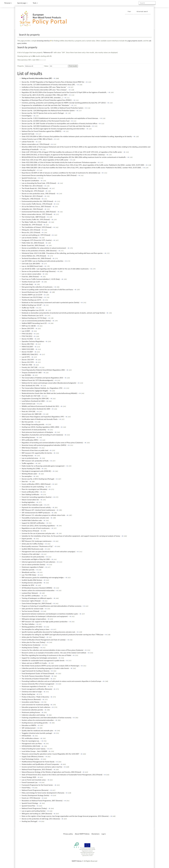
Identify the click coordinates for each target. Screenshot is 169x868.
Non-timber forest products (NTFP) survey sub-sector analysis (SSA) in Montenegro (50, 666)
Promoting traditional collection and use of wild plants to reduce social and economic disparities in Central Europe (61, 681)
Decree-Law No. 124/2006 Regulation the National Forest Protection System (48, 111)
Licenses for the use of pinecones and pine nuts (38, 533)
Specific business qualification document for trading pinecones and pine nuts (48, 632)
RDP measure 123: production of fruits (35, 461)
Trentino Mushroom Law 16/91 (32, 315)
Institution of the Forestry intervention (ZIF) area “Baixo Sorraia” (44, 87)
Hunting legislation (28, 502)
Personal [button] (8, 3)
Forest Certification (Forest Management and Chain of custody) (44, 640)
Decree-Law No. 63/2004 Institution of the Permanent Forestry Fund (46, 121)
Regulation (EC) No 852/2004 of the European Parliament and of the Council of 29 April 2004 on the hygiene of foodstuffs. (64, 92)
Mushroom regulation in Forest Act (34, 686)
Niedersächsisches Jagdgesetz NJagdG (35, 391)
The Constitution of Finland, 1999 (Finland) (37, 227)
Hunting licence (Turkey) (30, 648)
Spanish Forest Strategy (30, 803)
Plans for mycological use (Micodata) (34, 489)
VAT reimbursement (29, 728)
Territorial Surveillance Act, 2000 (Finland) (36, 258)
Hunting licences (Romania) (31, 699)
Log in (104, 834)
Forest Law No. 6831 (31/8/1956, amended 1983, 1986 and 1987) (45, 95)
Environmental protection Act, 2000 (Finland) (37, 201)
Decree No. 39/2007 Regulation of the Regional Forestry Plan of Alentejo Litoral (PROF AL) (53, 82)
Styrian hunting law (28, 694)
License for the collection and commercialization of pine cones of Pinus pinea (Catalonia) (52, 650)
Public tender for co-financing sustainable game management (43, 466)
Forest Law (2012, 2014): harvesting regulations (38, 526)
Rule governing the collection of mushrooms (37, 287)
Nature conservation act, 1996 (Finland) (36, 144)
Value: (46, 66)
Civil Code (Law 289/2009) (31, 264)
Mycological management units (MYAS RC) (36, 471)
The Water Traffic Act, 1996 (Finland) (34, 222)
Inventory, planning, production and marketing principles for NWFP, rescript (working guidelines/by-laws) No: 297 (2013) (64, 103)
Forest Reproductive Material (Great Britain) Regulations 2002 (43, 370)
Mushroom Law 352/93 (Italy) (32, 297)
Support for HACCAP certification (33, 523)
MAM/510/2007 (27, 347)
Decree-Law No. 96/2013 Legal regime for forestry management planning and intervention (53, 129)
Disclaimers (95, 834)
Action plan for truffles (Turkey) (33, 544)
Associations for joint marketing (33, 487)
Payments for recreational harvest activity (36, 507)
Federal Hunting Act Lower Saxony (34, 749)
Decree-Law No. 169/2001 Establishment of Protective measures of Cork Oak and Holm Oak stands (56, 126)
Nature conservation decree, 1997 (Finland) (37, 214)
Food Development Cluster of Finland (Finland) (38, 673)
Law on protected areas (30, 458)
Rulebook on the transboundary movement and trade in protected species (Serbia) (50, 303)
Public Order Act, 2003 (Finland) (33, 243)
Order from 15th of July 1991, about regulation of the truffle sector (45, 160)
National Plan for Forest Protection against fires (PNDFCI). (42, 131)
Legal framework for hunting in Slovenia (36, 671)
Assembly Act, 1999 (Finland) (32, 225)
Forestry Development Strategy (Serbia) (35, 795)
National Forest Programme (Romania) (35, 790)
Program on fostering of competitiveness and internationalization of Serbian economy (52, 606)
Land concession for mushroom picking (35, 705)
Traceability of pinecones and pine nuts (35, 518)
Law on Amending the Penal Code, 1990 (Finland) (39, 183)
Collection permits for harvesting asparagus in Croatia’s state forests (45, 668)
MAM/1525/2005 (28, 349)
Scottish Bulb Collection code (32, 520)
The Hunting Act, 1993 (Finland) (33, 191)
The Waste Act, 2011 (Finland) (32, 196)
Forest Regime (27, 116)
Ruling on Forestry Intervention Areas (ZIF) (37, 78)
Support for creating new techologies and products (39, 658)
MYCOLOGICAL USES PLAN (31, 746)
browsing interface (43, 41)
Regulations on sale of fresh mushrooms (36, 528)
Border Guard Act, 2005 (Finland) (33, 245)
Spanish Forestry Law (29, 178)
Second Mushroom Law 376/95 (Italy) (35, 292)
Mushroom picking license (31, 712)
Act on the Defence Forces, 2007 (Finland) (36, 207)
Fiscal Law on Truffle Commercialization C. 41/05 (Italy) (41, 279)
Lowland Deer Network (30, 593)
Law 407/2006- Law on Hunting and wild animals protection (42, 261)
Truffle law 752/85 (28, 308)
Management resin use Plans (32, 744)
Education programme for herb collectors (36, 707)
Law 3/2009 (26, 331)
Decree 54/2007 (27, 352)
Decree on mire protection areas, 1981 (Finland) (38, 194)
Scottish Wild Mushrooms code (32, 549)
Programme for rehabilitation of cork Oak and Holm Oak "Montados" (46, 105)
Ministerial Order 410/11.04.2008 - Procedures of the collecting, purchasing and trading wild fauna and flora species (62, 253)
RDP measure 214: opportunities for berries (37, 453)
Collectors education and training (33, 715)
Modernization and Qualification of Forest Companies (40, 764)
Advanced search (142, 11)
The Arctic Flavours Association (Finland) (36, 676)
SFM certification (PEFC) (30, 440)
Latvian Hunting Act (29, 170)
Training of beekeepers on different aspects (37, 598)
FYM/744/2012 (27, 336)
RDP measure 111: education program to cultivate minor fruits (43, 515)
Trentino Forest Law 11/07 (31, 282)
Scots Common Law (28, 404)
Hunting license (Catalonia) (31, 645)
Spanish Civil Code (28, 134)
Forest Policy (26, 788)
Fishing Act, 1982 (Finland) (31, 199)
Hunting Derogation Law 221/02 (33, 310)
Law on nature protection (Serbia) (33, 565)
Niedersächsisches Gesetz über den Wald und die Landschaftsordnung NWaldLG (49, 393)
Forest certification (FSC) (30, 492)
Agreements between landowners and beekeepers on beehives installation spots (50, 614)
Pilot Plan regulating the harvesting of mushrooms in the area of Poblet (46, 655)
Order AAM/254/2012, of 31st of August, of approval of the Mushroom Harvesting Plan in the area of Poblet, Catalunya (63, 155)
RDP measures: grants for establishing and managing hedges (43, 577)
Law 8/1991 (26, 357)
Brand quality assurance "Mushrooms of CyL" (37, 546)
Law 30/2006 (26, 375)
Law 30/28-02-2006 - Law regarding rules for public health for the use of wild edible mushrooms (55, 269)
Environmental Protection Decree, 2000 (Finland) (39, 212)
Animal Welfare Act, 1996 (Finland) (34, 256)
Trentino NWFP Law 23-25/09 (32, 295)
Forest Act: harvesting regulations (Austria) (37, 497)
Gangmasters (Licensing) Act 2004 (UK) (35, 398)
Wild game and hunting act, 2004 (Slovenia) (37, 814)
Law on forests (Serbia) (30, 238)
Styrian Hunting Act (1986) (31, 469)
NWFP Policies (77, 861)
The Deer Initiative (28, 624)
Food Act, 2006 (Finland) (30, 277)
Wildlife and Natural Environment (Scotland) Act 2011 (40, 406)
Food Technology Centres (30, 759)
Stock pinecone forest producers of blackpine (37, 432)
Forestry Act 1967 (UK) (30, 367)
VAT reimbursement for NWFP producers (36, 513)
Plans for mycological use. (31, 741)
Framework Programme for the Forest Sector (37, 785)
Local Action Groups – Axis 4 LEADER (34, 751)
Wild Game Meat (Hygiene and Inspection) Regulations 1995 (43, 417)
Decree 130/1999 (28, 360)
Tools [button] (35, 3)
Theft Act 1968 (27, 365)
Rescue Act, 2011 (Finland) (31, 232)
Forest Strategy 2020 (29, 777)
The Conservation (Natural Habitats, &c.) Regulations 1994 (42, 388)
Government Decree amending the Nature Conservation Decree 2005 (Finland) (49, 175)
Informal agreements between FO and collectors (38, 562)
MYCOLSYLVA (26, 736)
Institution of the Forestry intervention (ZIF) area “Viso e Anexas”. (44, 90)
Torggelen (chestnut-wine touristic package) (37, 733)
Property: (21, 66)
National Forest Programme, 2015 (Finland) (37, 769)
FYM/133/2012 (27, 334)
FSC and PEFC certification (31, 596)
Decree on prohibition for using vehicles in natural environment (44, 248)
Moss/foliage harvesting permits (33, 424)
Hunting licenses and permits (32, 583)
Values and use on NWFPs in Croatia (34, 663)
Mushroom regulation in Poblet (33, 567)
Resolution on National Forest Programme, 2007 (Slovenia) (42, 801)
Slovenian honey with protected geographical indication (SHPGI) (44, 445)
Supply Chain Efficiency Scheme (33, 757)
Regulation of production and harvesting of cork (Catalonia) (42, 435)
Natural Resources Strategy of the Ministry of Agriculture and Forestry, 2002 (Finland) (51, 772)
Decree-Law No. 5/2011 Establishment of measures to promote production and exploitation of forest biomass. (60, 118)
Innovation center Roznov (31, 702)
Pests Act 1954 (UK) (29, 411)
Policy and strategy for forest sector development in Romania (43, 793)
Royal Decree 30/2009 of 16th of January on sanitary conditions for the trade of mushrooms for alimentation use (61, 173)
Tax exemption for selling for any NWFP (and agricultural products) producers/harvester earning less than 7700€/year (63, 635)
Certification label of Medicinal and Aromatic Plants (40, 419)
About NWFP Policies (82, 834)
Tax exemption (27, 476)
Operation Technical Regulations (33, 341)
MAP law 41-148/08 (29, 326)
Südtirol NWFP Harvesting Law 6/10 (34, 323)
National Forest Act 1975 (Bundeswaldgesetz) (38, 380)
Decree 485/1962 (28, 344)
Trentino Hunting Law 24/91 (31, 300)
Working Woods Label (29, 474)
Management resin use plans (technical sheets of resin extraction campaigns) (49, 552)
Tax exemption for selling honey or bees (35, 629)
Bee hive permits (28, 422)
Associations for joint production (33, 557)
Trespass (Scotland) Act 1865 (32, 373)
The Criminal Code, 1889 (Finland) (34, 217)
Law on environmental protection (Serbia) (36, 321)
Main (129, 11)
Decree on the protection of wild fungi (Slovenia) (39, 271)
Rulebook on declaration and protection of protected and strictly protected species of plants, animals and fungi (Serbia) (63, 313)
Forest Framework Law (30, 782)
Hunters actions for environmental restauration (38, 590)
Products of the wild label (31, 554)
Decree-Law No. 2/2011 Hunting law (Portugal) (38, 479)
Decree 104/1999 (28, 328)
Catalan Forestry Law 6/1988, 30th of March (37, 139)
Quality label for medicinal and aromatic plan (37, 731)
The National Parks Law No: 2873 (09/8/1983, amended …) (42, 98)
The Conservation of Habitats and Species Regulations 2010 (42, 378)
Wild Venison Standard (30, 448)
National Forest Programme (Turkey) (34, 808)
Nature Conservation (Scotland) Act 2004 (36, 409)
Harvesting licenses (28, 437)
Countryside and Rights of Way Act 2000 (36, 559)
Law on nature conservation (31, 274)
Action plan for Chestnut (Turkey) (33, 637)
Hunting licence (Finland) (30, 531)
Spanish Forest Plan (28, 806)
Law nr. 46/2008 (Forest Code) (32, 266)
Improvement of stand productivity (34, 430)
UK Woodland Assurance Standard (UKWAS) (37, 588)
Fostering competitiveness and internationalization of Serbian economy (47, 718)
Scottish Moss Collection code (32, 505)
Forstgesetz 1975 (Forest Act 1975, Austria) (37, 240)
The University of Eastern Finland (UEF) (35, 679)
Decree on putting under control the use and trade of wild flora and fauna (47, 290)
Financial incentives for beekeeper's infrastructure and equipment (45, 616)
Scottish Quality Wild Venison (32, 580)
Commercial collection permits (32, 710)
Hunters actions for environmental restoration (38, 720)
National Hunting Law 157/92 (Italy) (34, 318)
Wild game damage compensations (34, 619)
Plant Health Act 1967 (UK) (31, 396)
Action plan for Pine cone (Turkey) (33, 642)
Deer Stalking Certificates (30, 494)
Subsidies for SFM (28, 585)
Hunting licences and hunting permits (35, 723)
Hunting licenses (27, 456)
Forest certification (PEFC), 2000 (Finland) (36, 484)
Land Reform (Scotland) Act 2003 (33, 401)
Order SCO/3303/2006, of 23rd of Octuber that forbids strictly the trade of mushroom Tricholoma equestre (59, 162)
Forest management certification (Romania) (37, 689)
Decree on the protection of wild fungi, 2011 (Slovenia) (41, 819)
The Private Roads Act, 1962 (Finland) (35, 188)
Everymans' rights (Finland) (31, 601)
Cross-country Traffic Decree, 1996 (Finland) (37, 204)
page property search (135, 41)
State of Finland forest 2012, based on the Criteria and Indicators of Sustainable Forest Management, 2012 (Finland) (62, 775)
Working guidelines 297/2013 (32, 627)
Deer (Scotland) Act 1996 (30, 386)
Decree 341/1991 (28, 362)
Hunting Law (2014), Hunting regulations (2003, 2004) (40, 427)
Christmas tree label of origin (32, 692)
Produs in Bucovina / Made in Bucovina (35, 697)
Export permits (27, 539)
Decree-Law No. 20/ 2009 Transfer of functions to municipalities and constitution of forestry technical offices (59, 123)
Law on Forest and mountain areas (34, 780)
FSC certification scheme (30, 738)
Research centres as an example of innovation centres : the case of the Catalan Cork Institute (54, 653)
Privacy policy (68, 834)
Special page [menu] (22, 3)
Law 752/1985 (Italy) (29, 575)
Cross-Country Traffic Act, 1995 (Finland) (36, 219)
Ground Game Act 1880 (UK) (32, 414)
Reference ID (48, 52)
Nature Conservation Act (30, 500)
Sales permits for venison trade (32, 609)
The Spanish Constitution (30, 181)
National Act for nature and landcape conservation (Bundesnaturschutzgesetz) (49, 383)
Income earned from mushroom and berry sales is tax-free (42, 767)
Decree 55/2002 (27, 339)
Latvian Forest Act (28, 142)
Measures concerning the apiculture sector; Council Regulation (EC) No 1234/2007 (50, 754)
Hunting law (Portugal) (29, 821)
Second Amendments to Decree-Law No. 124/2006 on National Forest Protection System (53, 108)
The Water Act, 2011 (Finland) (32, 186)
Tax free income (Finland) (30, 611)
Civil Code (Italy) (27, 284)
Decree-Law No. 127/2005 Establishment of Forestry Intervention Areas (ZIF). (49, 85)
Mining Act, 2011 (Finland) (31, 230)
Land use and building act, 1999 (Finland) (36, 235)
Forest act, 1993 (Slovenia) (31, 798)
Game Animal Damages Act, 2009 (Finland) (37, 603)
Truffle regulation (28, 463)
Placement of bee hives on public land (35, 450)
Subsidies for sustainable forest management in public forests (43, 661)
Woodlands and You (29, 572)
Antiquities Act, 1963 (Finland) (32, 209)
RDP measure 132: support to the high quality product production (45, 622)
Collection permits (28, 570)
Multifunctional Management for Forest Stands (38, 762)
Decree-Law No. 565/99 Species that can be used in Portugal (43, 113)
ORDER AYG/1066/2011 (30, 354)
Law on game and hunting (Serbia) (34, 811)
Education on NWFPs (29, 725)
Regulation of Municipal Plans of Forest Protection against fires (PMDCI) (47, 100)
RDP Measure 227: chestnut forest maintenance (38, 510)
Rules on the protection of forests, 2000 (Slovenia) (39, 251)
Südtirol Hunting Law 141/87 (32, 305)
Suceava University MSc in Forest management (38, 684)
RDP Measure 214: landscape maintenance (37, 541)
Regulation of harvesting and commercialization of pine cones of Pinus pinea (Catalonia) (52, 443)
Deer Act (25, 482)
